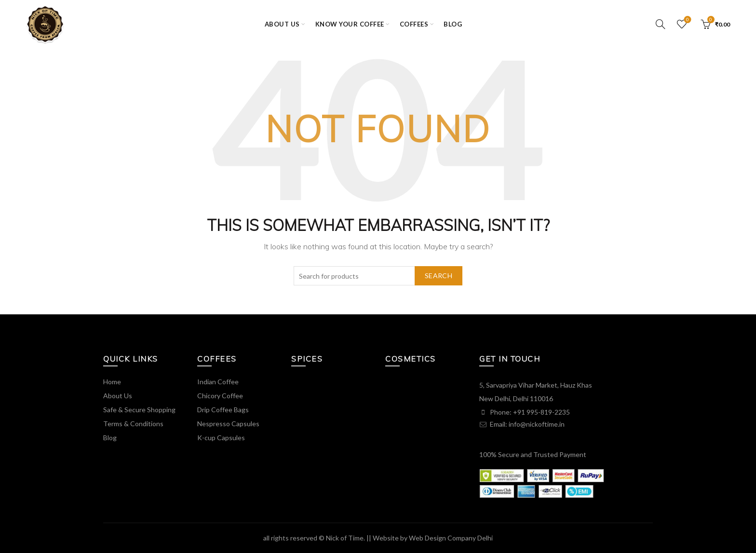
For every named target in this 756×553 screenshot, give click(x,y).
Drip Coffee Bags (223, 410)
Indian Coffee (218, 382)
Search (439, 276)
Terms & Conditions (133, 424)
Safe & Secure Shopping (139, 410)
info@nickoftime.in (537, 424)
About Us (118, 396)
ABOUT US (282, 24)
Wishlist (686, 20)
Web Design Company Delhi (451, 538)
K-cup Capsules (221, 438)
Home (112, 382)
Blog (453, 24)
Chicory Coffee (220, 396)
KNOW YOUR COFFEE (350, 24)
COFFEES (414, 24)
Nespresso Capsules (228, 424)
